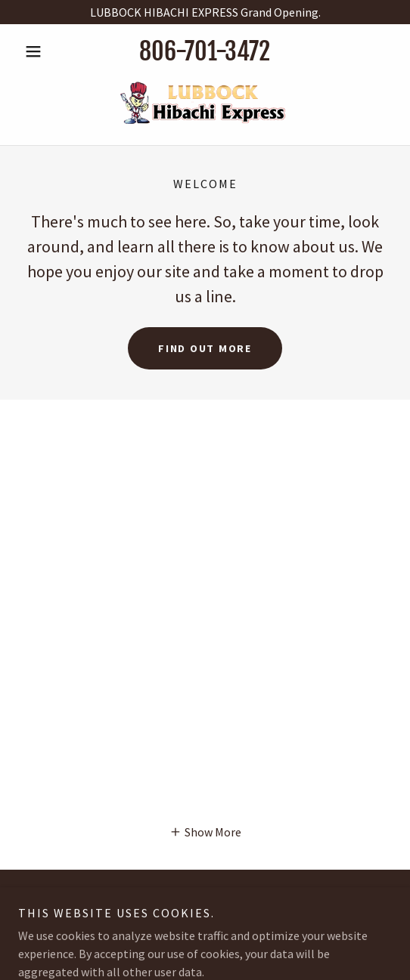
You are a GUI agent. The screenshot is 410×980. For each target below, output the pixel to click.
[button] (46, 51)
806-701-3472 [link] (205, 51)
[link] (205, 103)
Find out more (205, 348)
